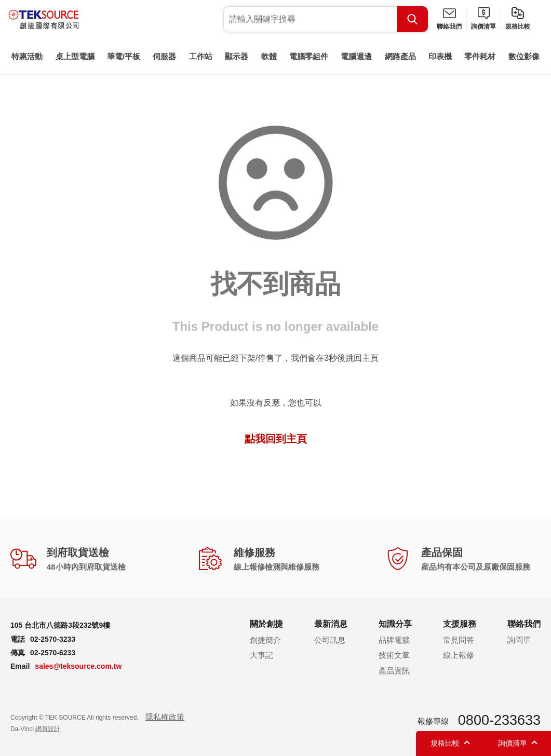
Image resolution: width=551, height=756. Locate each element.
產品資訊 (394, 671)
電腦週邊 (356, 56)
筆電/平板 (124, 56)
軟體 (269, 56)
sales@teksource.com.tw (78, 666)
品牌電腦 (394, 640)
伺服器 (164, 56)
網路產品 (400, 56)
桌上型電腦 (75, 56)
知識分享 (395, 624)
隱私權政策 (165, 717)
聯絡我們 (449, 26)
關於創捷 (266, 624)
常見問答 (459, 640)
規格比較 (518, 26)
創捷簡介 (265, 640)
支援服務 (460, 624)
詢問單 (519, 640)
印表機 (440, 56)
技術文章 (394, 655)
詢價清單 (483, 26)
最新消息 (331, 624)
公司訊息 (330, 640)
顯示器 (237, 56)
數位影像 (524, 56)
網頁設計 (48, 729)
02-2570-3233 (53, 639)
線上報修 (459, 655)
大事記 (261, 655)
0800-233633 (499, 720)
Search (412, 19)
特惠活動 (27, 56)
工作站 (201, 56)
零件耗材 (480, 56)
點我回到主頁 (276, 439)
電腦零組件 (309, 56)
